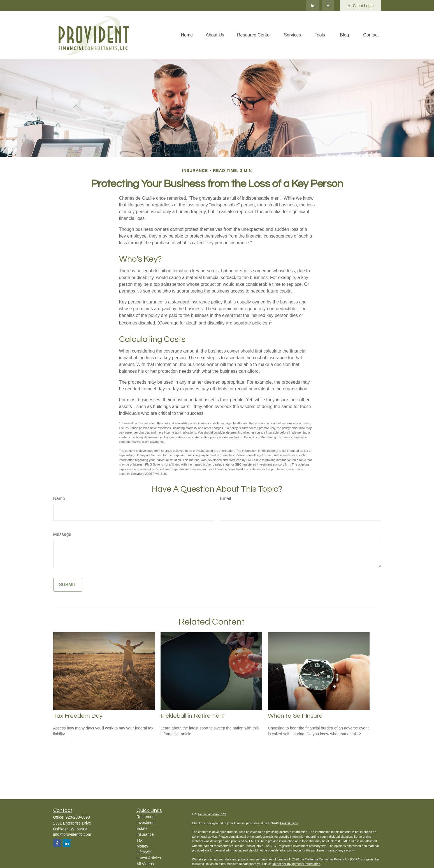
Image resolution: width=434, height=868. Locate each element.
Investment (146, 823)
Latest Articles (149, 858)
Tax (140, 840)
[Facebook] (328, 6)
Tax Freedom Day (78, 716)
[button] (187, 35)
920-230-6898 (69, 6)
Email (226, 499)
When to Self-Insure (295, 716)
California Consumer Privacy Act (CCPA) (333, 859)
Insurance (145, 834)
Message (62, 534)
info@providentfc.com (114, 6)
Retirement (146, 817)
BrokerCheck (289, 823)
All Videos (145, 864)
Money (142, 846)
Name (59, 499)
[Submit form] (68, 585)
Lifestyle (144, 852)
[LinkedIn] (313, 6)
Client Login (360, 6)
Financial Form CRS (212, 814)
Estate (142, 828)
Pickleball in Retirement (193, 716)
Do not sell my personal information (296, 864)
